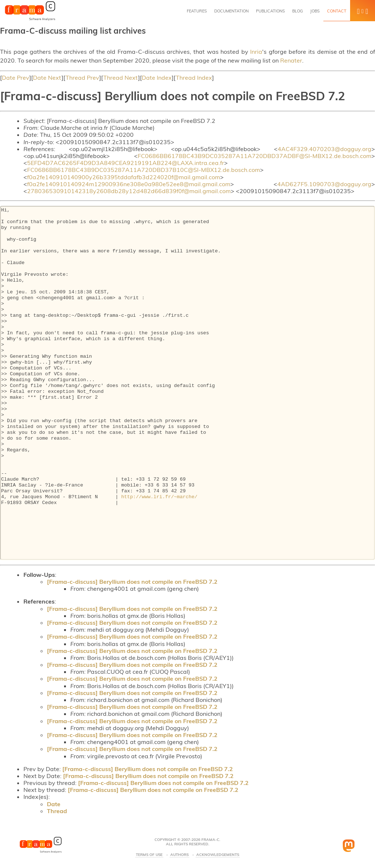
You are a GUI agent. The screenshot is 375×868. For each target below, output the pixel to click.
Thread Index (194, 78)
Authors (179, 855)
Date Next (47, 78)
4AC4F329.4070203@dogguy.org (324, 149)
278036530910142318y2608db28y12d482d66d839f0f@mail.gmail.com (129, 191)
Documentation (231, 11)
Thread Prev (82, 78)
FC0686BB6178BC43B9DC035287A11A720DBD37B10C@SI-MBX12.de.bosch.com (144, 170)
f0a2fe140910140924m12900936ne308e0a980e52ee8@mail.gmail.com (129, 184)
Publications (270, 11)
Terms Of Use (149, 855)
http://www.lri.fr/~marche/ (159, 497)
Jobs (315, 11)
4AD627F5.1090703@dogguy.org (324, 184)
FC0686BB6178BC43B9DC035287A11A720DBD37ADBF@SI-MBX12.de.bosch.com (255, 156)
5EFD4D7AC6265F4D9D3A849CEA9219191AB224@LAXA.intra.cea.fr (126, 163)
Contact (337, 11)
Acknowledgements (218, 855)
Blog (298, 11)
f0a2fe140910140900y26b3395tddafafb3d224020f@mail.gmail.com (124, 177)
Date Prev (16, 78)
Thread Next (121, 78)
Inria (256, 52)
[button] (363, 11)
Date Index (157, 78)
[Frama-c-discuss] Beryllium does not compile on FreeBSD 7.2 (132, 582)
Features (197, 11)
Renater (291, 60)
